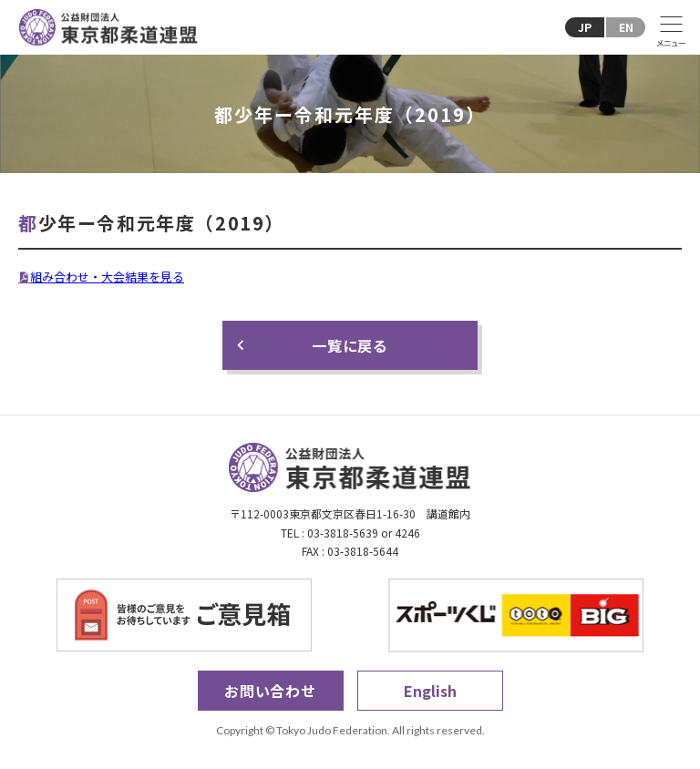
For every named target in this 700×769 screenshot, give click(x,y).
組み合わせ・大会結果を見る (107, 277)
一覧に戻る (350, 345)
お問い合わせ (270, 691)
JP (585, 27)
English (430, 691)
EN (626, 27)
